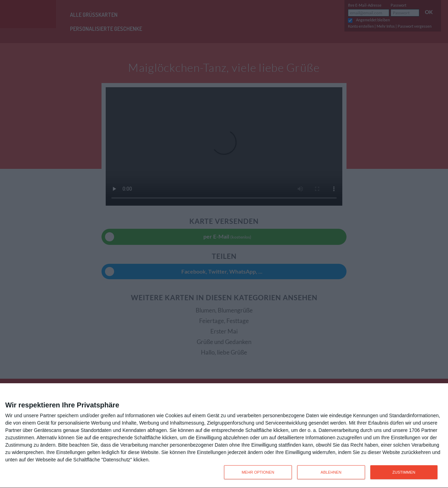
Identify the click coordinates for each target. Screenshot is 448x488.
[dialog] (224, 436)
